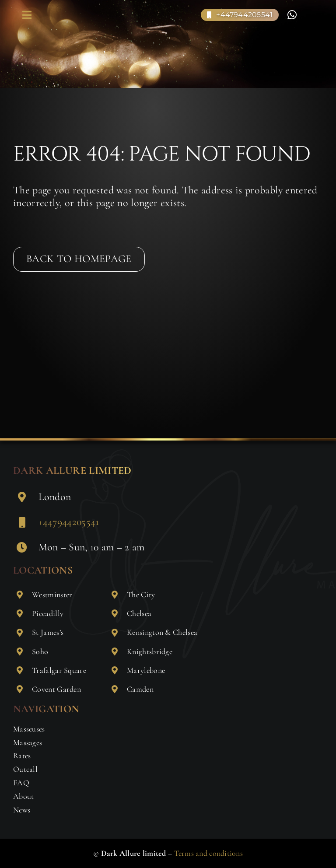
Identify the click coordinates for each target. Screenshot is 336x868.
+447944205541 (69, 522)
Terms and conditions (208, 853)
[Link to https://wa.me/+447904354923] (292, 15)
